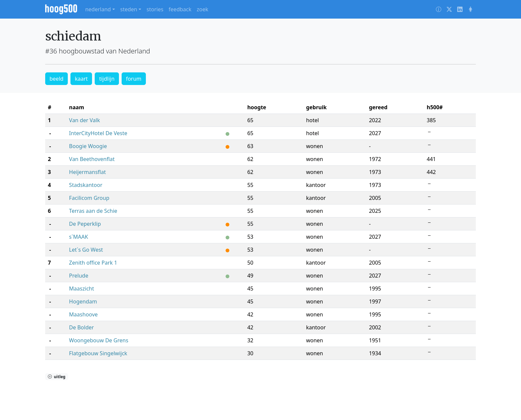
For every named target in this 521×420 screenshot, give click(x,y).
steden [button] (129, 9)
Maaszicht (82, 289)
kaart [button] (81, 79)
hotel (313, 120)
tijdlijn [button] (107, 79)
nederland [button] (98, 9)
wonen (314, 146)
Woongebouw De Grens (99, 340)
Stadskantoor (86, 185)
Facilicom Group (89, 198)
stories (155, 9)
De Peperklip (85, 224)
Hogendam (83, 301)
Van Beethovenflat (92, 159)
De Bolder (82, 327)
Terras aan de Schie (93, 211)
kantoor (316, 185)
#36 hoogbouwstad (75, 51)
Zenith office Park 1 (93, 263)
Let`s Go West (86, 250)
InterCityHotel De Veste (98, 133)
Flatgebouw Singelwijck (98, 353)
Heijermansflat (88, 172)
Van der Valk (85, 120)
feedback (180, 9)
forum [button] (134, 79)
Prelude (79, 276)
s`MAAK (79, 237)
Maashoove (83, 314)
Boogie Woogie (88, 146)
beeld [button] (56, 79)
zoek (203, 9)
